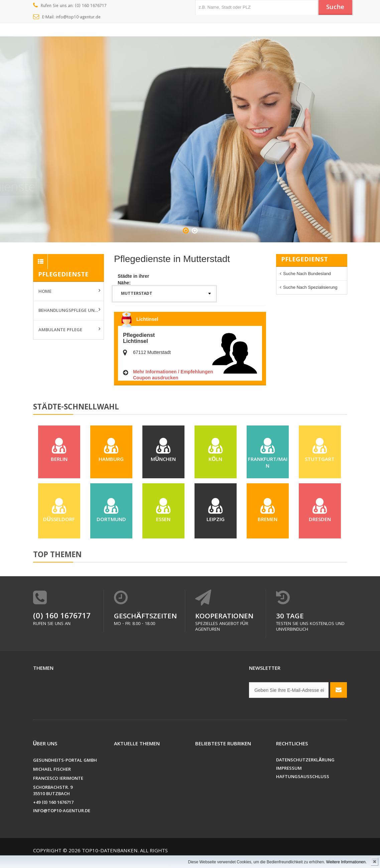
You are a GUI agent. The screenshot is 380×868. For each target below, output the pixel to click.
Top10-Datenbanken (110, 851)
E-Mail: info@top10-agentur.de (67, 17)
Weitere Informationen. (346, 862)
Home (45, 292)
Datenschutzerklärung (305, 761)
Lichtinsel (147, 319)
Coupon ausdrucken (156, 378)
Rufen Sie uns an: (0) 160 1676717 (70, 6)
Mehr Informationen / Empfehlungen (173, 372)
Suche (335, 8)
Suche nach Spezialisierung (310, 287)
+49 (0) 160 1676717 (53, 803)
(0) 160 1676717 (62, 617)
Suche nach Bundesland (307, 274)
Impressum (289, 769)
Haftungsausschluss (303, 777)
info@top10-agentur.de (62, 811)
